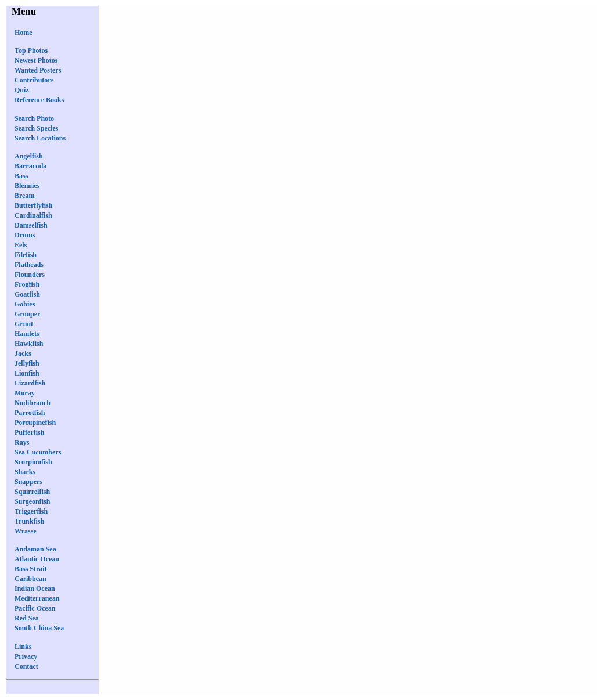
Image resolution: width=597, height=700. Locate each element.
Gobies (25, 304)
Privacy (26, 656)
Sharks (25, 472)
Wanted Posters (38, 70)
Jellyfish (27, 363)
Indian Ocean (35, 589)
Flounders (30, 275)
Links (23, 647)
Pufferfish (29, 432)
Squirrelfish (32, 492)
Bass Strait (31, 569)
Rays (22, 442)
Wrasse (26, 531)
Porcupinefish (35, 423)
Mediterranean (37, 598)
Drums (25, 235)
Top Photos (31, 50)
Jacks (23, 353)
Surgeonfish (32, 501)
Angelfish (29, 156)
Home (24, 33)
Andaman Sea (35, 549)
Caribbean (30, 579)
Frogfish (27, 284)
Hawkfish (29, 344)
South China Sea (39, 628)
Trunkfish (29, 521)
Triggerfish (31, 511)
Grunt (24, 324)
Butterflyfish (33, 205)
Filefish (26, 255)
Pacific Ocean (35, 608)
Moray (25, 393)
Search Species (36, 128)
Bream (24, 196)
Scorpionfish (33, 462)
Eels (21, 245)
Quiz (22, 90)
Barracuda (30, 166)
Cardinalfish (33, 215)
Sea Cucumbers (38, 452)
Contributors (34, 80)
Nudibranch (33, 403)
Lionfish (27, 373)
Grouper (27, 314)
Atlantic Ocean (37, 559)
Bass (21, 176)
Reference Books (39, 100)
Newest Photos (36, 60)
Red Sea (27, 618)
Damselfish (31, 225)
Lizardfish (30, 383)
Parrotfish (30, 413)
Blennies (27, 186)
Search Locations (40, 138)
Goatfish (27, 294)
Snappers (28, 482)
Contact (26, 666)
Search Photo (34, 118)
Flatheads (29, 265)
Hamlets (27, 334)
